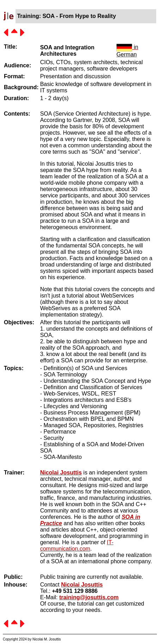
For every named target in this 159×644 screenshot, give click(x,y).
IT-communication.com (77, 545)
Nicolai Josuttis (61, 473)
